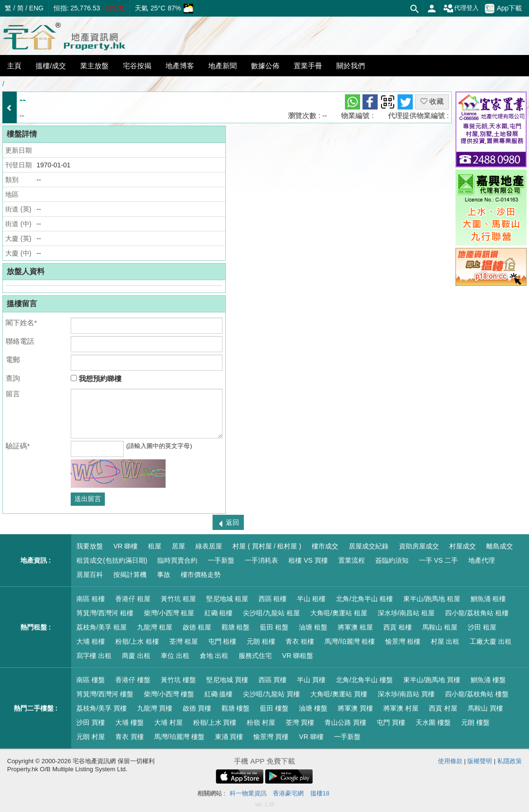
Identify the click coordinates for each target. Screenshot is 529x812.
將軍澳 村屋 (401, 708)
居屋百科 (90, 575)
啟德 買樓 (197, 708)
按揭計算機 (130, 575)
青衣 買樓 (130, 737)
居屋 (178, 546)
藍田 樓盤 (274, 708)
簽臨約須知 (392, 560)
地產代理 (482, 560)
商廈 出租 (136, 656)
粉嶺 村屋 (261, 722)
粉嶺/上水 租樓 (137, 641)
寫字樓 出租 (94, 656)
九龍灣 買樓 (155, 708)
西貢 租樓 (398, 627)
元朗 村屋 (91, 737)
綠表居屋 (209, 546)
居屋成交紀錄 (369, 546)
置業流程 (352, 560)
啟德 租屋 (197, 627)
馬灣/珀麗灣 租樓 (350, 641)
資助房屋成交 (419, 546)
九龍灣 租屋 (155, 627)
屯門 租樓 (223, 641)
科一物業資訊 (248, 793)
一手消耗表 (261, 560)
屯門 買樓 (391, 722)
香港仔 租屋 (133, 599)
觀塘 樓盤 (236, 708)
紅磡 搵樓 (219, 694)
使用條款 (450, 761)
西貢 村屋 (443, 708)
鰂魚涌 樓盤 (488, 680)
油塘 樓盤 (313, 708)
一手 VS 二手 (438, 560)
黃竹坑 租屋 (178, 599)
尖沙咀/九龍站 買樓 (271, 694)
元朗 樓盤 (475, 722)
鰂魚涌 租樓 (488, 599)
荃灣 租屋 (184, 641)
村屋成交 (463, 546)
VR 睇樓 (125, 546)
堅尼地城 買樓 (227, 680)
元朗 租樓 (261, 641)
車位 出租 (175, 656)
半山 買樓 (311, 680)
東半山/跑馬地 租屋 (432, 599)
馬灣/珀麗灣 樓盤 (179, 737)
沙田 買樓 (91, 722)
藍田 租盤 (274, 627)
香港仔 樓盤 (133, 680)
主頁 (14, 66)
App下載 (503, 9)
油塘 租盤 (313, 627)
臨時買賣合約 (177, 560)
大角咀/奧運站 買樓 (339, 694)
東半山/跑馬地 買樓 (432, 680)
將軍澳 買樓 (355, 708)
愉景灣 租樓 (403, 641)
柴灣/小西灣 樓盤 (169, 694)
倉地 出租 (214, 656)
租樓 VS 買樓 (308, 560)
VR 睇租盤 (298, 656)
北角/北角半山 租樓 (364, 599)
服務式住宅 (255, 656)
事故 (164, 575)
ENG (36, 8)
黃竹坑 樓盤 (178, 680)
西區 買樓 (273, 680)
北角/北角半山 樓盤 (364, 680)
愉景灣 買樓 (271, 737)
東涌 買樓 (229, 737)
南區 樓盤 (91, 680)
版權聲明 (480, 761)
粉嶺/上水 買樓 (215, 722)
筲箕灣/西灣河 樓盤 (105, 694)
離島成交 (500, 546)
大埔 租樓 (91, 641)
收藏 (432, 101)
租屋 (155, 546)
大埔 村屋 (168, 722)
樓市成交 (325, 546)
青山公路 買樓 (345, 722)
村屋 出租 (445, 641)
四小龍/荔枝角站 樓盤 (477, 694)
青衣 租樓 (300, 641)
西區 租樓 (273, 599)
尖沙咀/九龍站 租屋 (271, 613)
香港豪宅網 (288, 793)
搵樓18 (320, 793)
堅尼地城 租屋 (227, 599)
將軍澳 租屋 (355, 627)
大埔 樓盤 (130, 722)
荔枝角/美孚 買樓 (102, 708)
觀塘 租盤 (236, 627)
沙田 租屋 (482, 627)
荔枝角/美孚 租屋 (102, 627)
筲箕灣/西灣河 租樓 (105, 613)
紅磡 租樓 (219, 613)
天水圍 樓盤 (433, 722)
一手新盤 (221, 560)
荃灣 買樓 (300, 722)
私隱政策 (510, 761)
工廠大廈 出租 (491, 641)
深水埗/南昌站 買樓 (406, 694)
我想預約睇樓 (96, 379)
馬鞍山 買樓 (485, 708)
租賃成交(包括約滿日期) (112, 560)
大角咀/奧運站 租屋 (339, 613)
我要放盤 (90, 546)
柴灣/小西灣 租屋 (169, 613)
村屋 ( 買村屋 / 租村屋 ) (267, 546)
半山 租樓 (311, 599)
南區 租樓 (91, 599)
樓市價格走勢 (201, 575)
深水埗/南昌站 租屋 (406, 613)
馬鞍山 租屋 (440, 627)
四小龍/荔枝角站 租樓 (477, 613)
